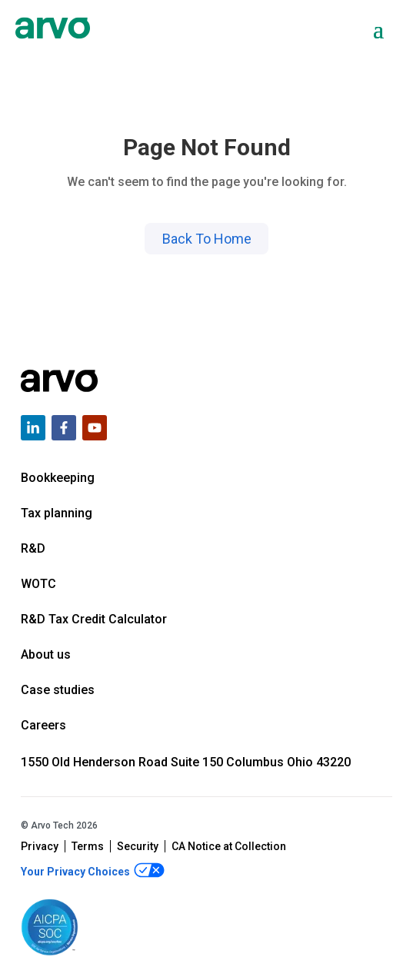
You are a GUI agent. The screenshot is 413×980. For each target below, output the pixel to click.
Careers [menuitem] (43, 725)
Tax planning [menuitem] (57, 513)
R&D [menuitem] (33, 548)
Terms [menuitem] (88, 846)
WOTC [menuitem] (38, 584)
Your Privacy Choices (93, 870)
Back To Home (207, 239)
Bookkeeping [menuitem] (58, 478)
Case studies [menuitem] (58, 690)
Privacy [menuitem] (40, 846)
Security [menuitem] (138, 846)
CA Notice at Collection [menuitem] (229, 846)
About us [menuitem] (46, 654)
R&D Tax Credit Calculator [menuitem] (94, 619)
